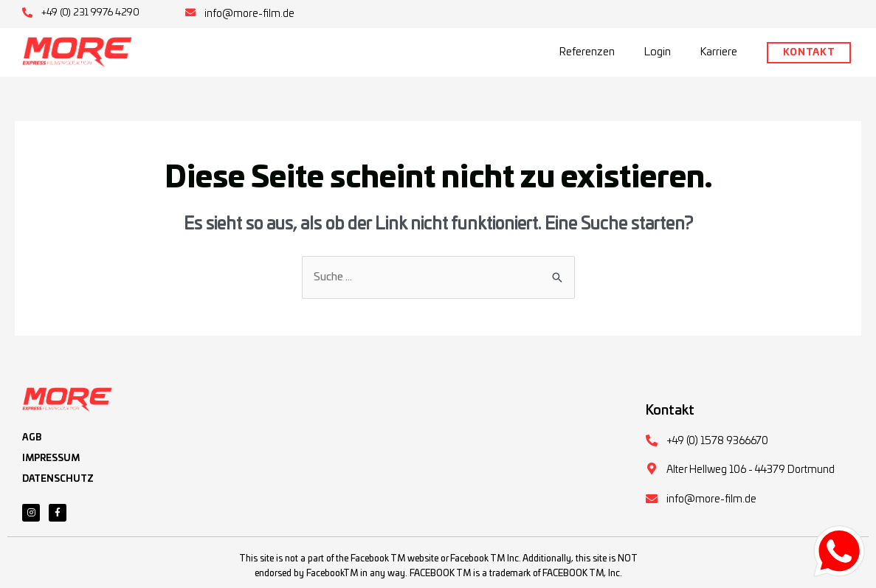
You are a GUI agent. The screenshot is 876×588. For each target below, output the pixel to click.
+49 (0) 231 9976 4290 (90, 13)
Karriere (719, 52)
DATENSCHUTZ (58, 479)
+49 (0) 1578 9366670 (717, 441)
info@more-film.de (249, 14)
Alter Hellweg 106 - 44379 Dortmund (751, 470)
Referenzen (587, 52)
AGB (32, 437)
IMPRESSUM (51, 458)
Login (658, 52)
